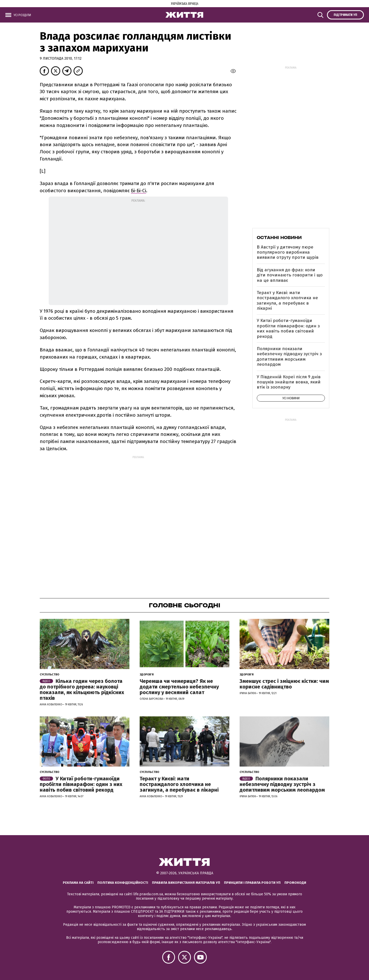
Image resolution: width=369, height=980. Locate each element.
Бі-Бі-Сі (139, 191)
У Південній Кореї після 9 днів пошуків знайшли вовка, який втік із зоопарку (289, 382)
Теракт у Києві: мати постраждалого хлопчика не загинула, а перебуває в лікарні (287, 300)
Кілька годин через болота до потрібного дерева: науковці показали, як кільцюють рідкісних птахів (82, 690)
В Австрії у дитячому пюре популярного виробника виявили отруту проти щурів (288, 252)
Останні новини (279, 238)
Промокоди (295, 883)
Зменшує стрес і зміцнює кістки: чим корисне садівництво (284, 684)
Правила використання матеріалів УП (186, 883)
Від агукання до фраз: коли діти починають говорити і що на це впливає (290, 275)
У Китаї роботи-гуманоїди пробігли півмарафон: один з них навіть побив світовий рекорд (288, 328)
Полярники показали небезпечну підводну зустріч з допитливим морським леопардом (289, 357)
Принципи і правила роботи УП (252, 883)
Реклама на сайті (78, 883)
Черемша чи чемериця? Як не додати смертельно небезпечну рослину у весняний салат (179, 687)
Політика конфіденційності (123, 883)
